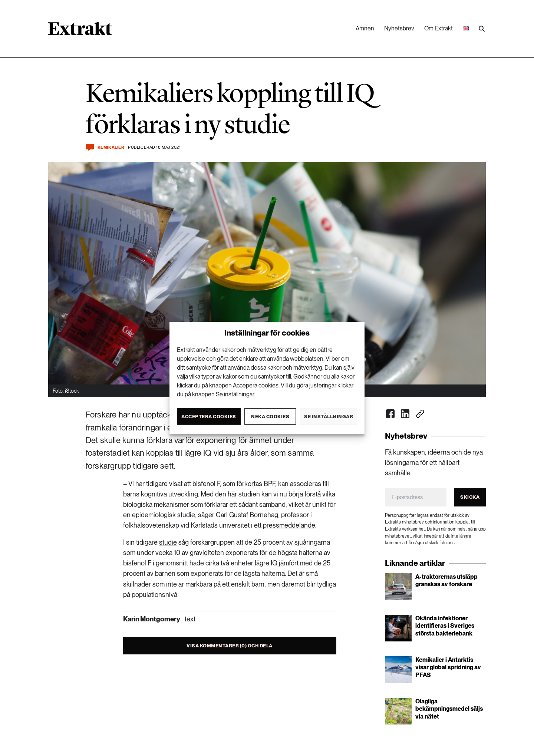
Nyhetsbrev (399, 28)
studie (168, 542)
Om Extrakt (439, 28)
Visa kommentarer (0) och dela (230, 646)
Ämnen (365, 28)
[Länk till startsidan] (80, 31)
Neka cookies (270, 416)
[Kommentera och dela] (90, 147)
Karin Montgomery (152, 619)
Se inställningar (329, 416)
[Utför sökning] (482, 29)
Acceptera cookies (209, 416)
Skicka (470, 497)
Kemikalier (111, 147)
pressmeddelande (289, 525)
